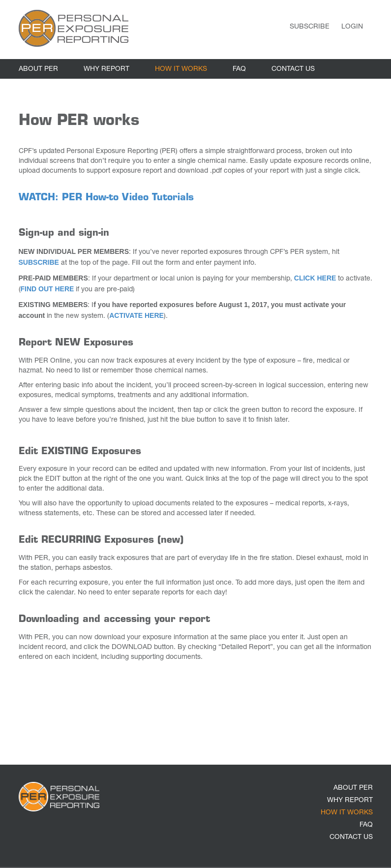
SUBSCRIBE (39, 262)
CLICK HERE (315, 278)
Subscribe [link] (310, 27)
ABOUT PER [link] (38, 69)
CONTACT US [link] (293, 69)
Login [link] (352, 27)
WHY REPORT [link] (106, 69)
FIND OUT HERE (47, 289)
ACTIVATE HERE (136, 315)
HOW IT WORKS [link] (181, 69)
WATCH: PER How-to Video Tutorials (106, 198)
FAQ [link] (239, 69)
